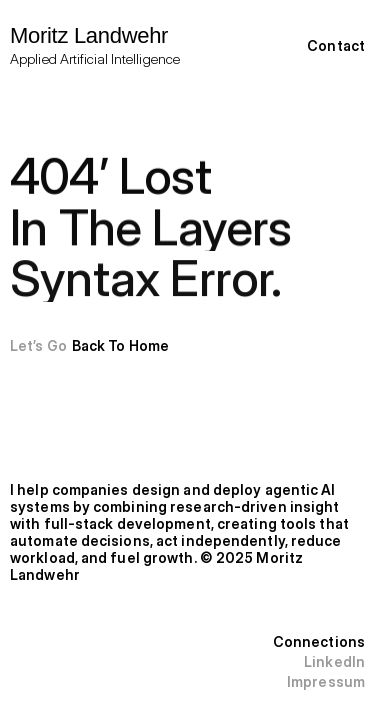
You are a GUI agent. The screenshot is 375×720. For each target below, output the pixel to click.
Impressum (326, 681)
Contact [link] (336, 45)
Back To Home (120, 345)
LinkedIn (334, 661)
